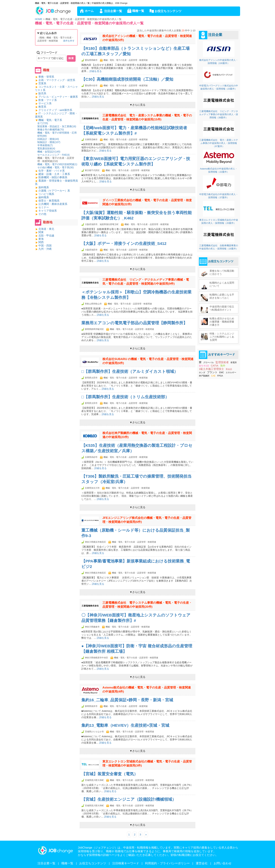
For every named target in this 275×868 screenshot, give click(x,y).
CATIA (215, 366)
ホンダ (202, 372)
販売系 (42, 93)
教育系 (42, 107)
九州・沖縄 (45, 249)
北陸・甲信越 (46, 235)
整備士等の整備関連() (51, 130)
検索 (71, 58)
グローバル (209, 362)
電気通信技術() (46, 148)
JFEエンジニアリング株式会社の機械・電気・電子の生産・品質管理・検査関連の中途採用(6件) (147, 520)
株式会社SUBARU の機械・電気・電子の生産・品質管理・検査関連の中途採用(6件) (148, 361)
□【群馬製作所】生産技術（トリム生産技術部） (125, 397)
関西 (41, 242)
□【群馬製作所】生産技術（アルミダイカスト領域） (130, 372)
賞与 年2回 (204, 366)
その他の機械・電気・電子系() (56, 167)
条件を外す (69, 41)
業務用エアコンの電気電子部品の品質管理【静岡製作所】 (134, 323)
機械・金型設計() (49, 152)
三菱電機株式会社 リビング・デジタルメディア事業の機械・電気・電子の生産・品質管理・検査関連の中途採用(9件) (146, 282)
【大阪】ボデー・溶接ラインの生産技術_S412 (124, 244)
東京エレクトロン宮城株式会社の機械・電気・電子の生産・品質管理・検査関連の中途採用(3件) (147, 764)
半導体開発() (45, 145)
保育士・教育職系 (49, 201)
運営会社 (202, 863)
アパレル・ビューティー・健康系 (58, 97)
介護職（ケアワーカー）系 (54, 191)
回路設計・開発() (48, 139)
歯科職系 (44, 197)
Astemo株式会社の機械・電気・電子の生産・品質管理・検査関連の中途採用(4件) (147, 690)
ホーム (89, 11)
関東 (41, 232)
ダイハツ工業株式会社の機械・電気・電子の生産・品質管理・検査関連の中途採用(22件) (147, 202)
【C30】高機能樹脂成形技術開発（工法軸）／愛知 (127, 79)
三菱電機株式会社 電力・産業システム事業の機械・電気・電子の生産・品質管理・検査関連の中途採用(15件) (147, 117)
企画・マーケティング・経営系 (57, 80)
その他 (42, 214)
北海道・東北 (46, 229)
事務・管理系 (46, 77)
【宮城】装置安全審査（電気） (110, 774)
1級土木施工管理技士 (211, 369)
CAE (213, 376)
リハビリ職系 (46, 194)
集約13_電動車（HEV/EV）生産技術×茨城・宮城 (125, 725)
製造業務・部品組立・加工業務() (57, 126)
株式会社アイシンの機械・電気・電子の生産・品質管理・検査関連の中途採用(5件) (147, 38)
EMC (222, 372)
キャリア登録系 (48, 211)
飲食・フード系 (48, 100)
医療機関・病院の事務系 (53, 177)
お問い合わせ (223, 863)
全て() (43, 123)
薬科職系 (44, 187)
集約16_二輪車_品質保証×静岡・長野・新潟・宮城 (127, 700)
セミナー (44, 207)
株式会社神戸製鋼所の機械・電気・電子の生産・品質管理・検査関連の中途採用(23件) (147, 435)
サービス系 (45, 103)
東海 (41, 239)
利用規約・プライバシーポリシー (167, 863)
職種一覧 (138, 11)
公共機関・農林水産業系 (53, 204)
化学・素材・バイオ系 (52, 171)
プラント (212, 372)
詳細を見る (96, 71)
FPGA (220, 376)
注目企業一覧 (113, 11)
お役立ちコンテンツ (168, 11)
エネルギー (231, 372)
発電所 (234, 362)
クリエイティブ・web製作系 (55, 110)
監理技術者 (222, 362)
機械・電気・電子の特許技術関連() (57, 164)
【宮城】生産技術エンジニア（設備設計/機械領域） (129, 799)
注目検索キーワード (126, 863)
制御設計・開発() (49, 142)
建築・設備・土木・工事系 (54, 174)
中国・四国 (45, 245)
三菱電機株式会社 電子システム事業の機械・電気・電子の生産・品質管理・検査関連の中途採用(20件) (147, 605)
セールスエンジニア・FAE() (53, 155)
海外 (223, 366)
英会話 (229, 369)
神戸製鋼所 (204, 376)
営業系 (42, 83)
